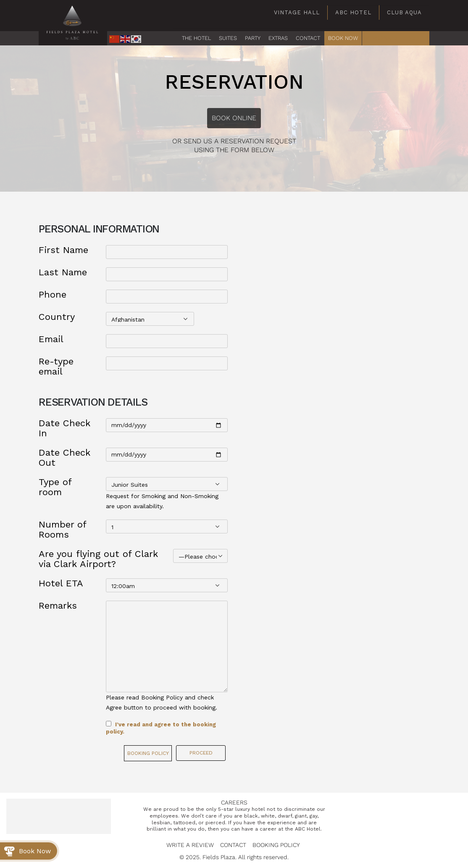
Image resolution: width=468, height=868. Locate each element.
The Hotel (196, 38)
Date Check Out (64, 458)
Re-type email (56, 367)
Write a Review (190, 845)
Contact (233, 845)
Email (51, 339)
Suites (228, 38)
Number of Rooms (62, 530)
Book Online (234, 118)
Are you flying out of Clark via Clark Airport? (98, 559)
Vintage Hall (297, 12)
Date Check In (64, 428)
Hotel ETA (61, 583)
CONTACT (308, 38)
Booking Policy (148, 753)
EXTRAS (278, 38)
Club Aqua (404, 12)
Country (57, 317)
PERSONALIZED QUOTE (396, 38)
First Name (63, 250)
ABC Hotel (353, 12)
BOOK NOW (343, 38)
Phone (53, 295)
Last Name (63, 272)
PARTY (253, 38)
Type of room (55, 487)
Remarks (58, 606)
